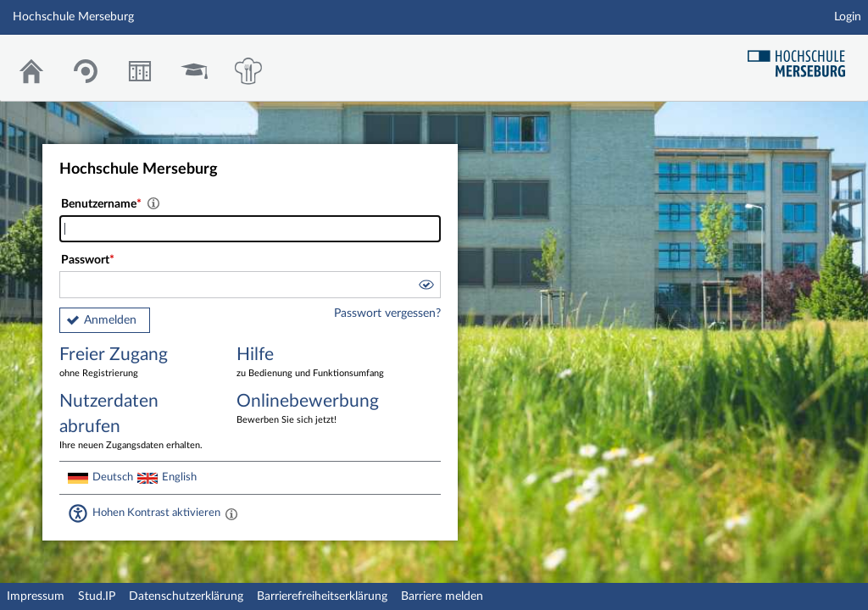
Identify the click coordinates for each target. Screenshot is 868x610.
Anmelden (110, 320)
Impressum (36, 596)
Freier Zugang (136, 363)
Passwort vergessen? (387, 313)
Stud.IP (97, 596)
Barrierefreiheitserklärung (322, 596)
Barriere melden (442, 596)
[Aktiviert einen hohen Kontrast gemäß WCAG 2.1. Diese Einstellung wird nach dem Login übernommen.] (231, 513)
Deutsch (113, 477)
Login (848, 17)
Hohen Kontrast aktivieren (156, 513)
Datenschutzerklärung (186, 596)
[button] (426, 287)
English (179, 477)
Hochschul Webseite (803, 57)
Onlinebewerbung (313, 410)
